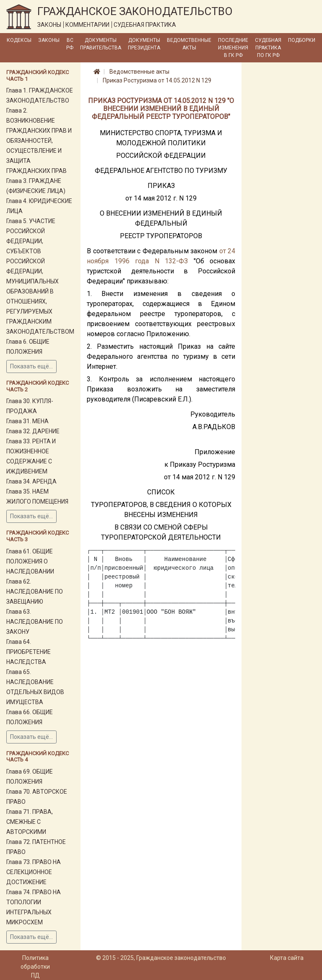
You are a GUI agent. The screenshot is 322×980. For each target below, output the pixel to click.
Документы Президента (144, 44)
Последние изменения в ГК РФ (233, 48)
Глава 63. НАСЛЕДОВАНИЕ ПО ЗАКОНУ (35, 622)
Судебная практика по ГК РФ (268, 48)
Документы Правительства (101, 44)
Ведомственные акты (189, 44)
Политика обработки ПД (35, 967)
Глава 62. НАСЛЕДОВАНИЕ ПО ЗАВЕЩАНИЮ (35, 592)
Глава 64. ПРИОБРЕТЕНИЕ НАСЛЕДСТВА (29, 652)
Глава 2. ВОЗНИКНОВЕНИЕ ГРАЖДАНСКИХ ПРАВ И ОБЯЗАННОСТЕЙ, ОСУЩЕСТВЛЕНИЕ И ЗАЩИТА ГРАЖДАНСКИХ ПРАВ (39, 141)
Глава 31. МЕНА (27, 421)
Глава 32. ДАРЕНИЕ (33, 431)
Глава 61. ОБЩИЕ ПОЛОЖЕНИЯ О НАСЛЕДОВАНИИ (30, 561)
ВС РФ (70, 44)
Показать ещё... (31, 366)
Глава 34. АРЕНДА (31, 481)
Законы (49, 40)
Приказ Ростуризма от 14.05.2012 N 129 (157, 80)
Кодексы (19, 40)
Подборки (302, 40)
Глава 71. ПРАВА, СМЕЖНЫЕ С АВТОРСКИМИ (30, 822)
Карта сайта (287, 958)
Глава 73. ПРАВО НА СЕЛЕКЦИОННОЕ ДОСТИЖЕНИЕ (34, 872)
